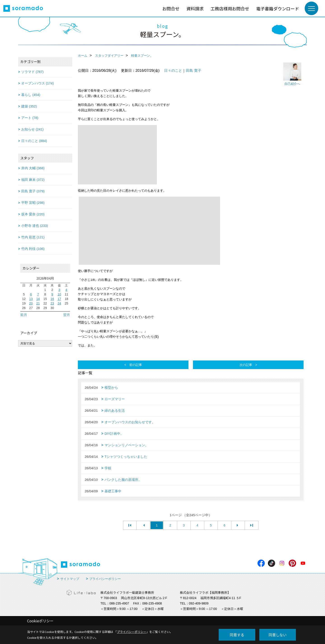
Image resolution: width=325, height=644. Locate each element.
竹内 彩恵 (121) (33, 237)
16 (52, 299)
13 (31, 299)
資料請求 (195, 8)
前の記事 (136, 365)
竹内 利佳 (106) (33, 249)
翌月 (67, 315)
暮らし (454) (31, 95)
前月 (24, 315)
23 (52, 303)
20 (31, 303)
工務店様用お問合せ (230, 8)
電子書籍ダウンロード (278, 8)
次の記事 (246, 365)
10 (59, 294)
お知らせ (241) (32, 129)
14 (38, 299)
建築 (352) (29, 106)
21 (38, 303)
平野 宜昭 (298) (33, 203)
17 (59, 299)
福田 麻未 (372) (33, 180)
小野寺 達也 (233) (35, 226)
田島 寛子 (193, 71)
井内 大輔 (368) (33, 168)
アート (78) (30, 118)
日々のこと (173, 71)
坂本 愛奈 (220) (33, 214)
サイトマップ (70, 579)
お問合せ (171, 8)
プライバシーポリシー (105, 579)
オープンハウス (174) (37, 83)
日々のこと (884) (34, 141)
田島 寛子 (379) (33, 191)
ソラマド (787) (32, 72)
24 (59, 303)
